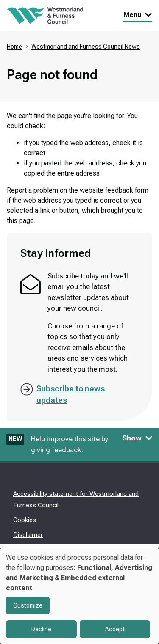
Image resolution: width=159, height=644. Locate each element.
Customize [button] (28, 605)
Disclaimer (28, 535)
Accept (115, 629)
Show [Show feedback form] (137, 438)
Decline (41, 629)
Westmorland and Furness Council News (86, 47)
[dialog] (79, 596)
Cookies (25, 520)
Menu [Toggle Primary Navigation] (138, 15)
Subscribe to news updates (71, 394)
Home (14, 47)
